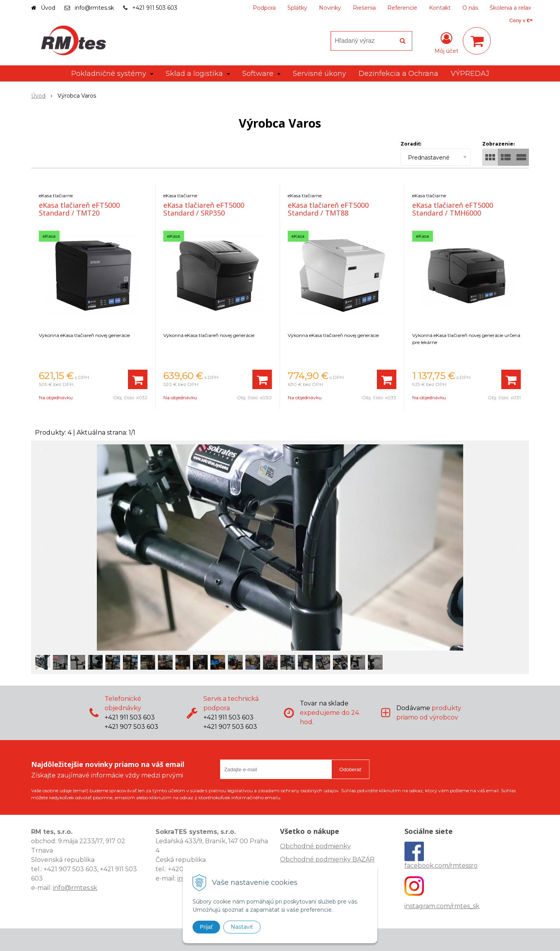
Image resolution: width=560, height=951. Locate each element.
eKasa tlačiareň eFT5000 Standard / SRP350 (204, 209)
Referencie (402, 8)
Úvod (48, 8)
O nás (470, 8)
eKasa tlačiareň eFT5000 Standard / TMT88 (328, 209)
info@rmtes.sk (94, 8)
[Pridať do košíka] (138, 379)
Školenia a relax (510, 8)
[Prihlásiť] (446, 42)
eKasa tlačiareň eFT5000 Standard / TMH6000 (453, 209)
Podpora (264, 8)
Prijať (206, 927)
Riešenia (364, 8)
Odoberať (351, 769)
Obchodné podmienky (315, 846)
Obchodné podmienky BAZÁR (327, 859)
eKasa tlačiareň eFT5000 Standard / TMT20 (79, 209)
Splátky (297, 8)
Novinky (330, 8)
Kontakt (440, 8)
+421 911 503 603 (155, 8)
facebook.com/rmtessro (441, 866)
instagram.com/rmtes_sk (442, 906)
